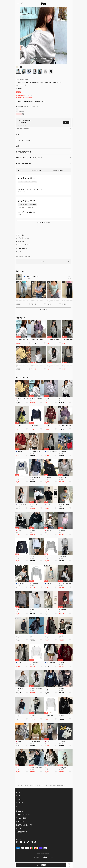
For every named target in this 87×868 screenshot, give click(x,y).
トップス (18, 238)
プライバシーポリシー (23, 815)
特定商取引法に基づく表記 (24, 825)
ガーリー (27, 245)
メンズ (18, 796)
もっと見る (44, 310)
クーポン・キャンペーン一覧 (22, 128)
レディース (19, 792)
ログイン (29, 107)
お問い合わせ (20, 257)
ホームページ (19, 785)
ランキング (20, 803)
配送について (28, 257)
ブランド (19, 799)
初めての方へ (20, 811)
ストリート (19, 245)
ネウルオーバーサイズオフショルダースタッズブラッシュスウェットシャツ (53, 785)
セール (18, 806)
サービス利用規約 (22, 818)
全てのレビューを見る (44, 223)
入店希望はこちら (22, 832)
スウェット (28, 238)
